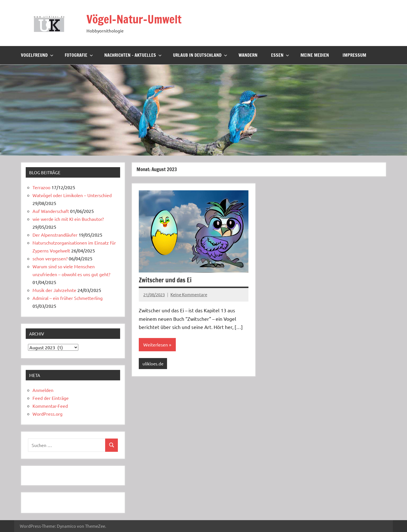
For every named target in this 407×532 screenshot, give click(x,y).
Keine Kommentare (189, 294)
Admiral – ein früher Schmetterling (68, 298)
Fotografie (79, 55)
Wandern (248, 55)
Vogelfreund (37, 55)
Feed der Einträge (51, 398)
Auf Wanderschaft (51, 211)
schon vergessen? (50, 258)
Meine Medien (315, 55)
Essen (280, 55)
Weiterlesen (156, 345)
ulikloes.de (153, 363)
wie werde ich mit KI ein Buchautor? (68, 219)
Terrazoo (41, 187)
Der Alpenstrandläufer (55, 235)
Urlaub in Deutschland (200, 55)
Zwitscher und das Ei (165, 280)
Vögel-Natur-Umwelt (135, 19)
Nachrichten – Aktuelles (133, 55)
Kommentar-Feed (50, 406)
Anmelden (43, 390)
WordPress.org (47, 414)
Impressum (354, 55)
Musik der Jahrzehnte (54, 290)
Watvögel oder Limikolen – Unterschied (72, 195)
